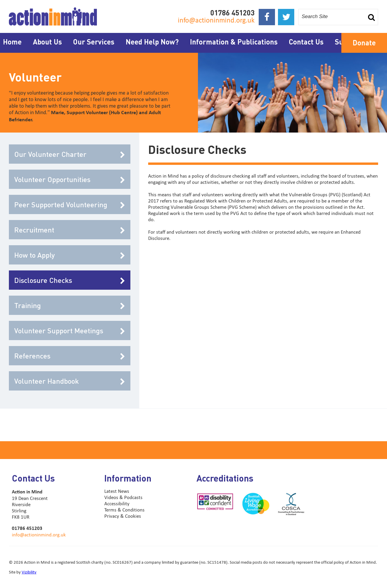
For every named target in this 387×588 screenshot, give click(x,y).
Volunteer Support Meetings (70, 330)
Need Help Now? (152, 42)
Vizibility (29, 572)
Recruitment (70, 230)
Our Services (94, 42)
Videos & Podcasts (123, 497)
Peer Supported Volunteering (70, 204)
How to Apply (70, 255)
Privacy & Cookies (123, 516)
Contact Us (306, 42)
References (70, 356)
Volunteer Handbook (70, 381)
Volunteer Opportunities (70, 179)
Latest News (117, 491)
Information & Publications (234, 42)
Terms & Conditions (124, 510)
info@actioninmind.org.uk (216, 20)
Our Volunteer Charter (70, 154)
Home (12, 42)
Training (70, 305)
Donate (364, 43)
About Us (47, 42)
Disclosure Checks (70, 280)
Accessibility (117, 504)
